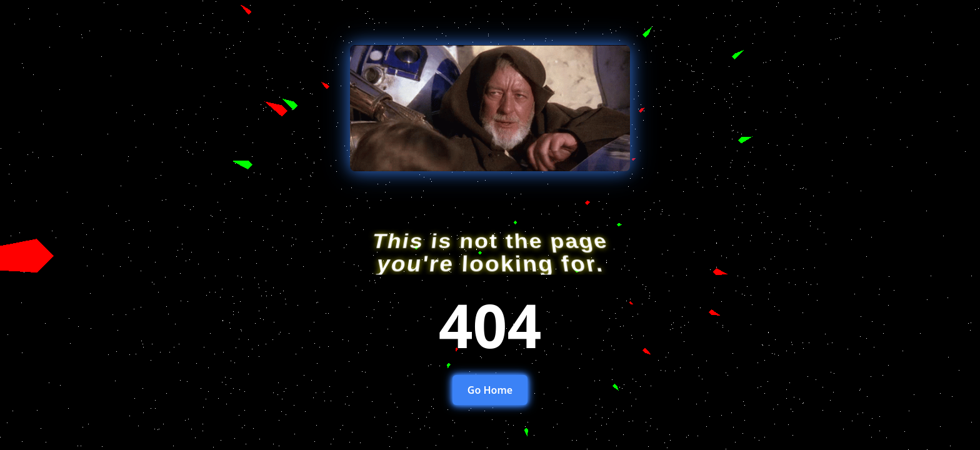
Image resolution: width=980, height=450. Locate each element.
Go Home (490, 390)
